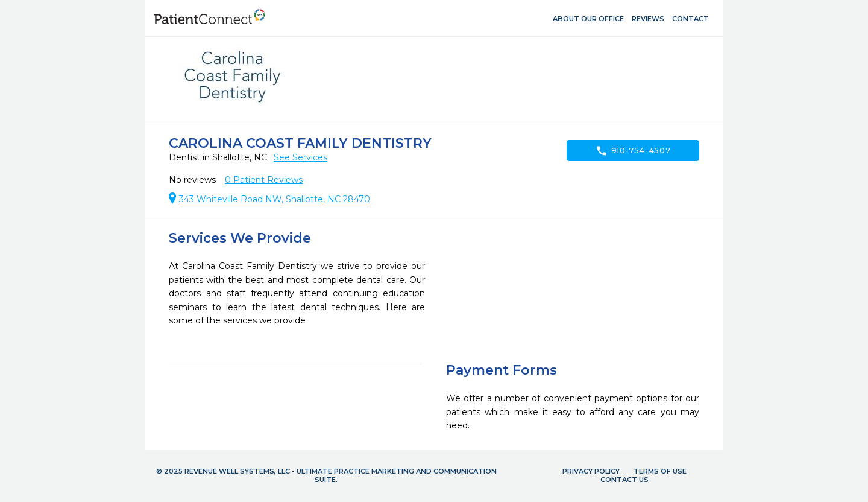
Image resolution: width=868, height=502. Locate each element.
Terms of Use (660, 471)
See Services (300, 157)
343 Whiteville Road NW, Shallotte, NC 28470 (275, 199)
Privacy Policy (591, 471)
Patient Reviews (264, 180)
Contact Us (624, 480)
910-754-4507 (633, 151)
